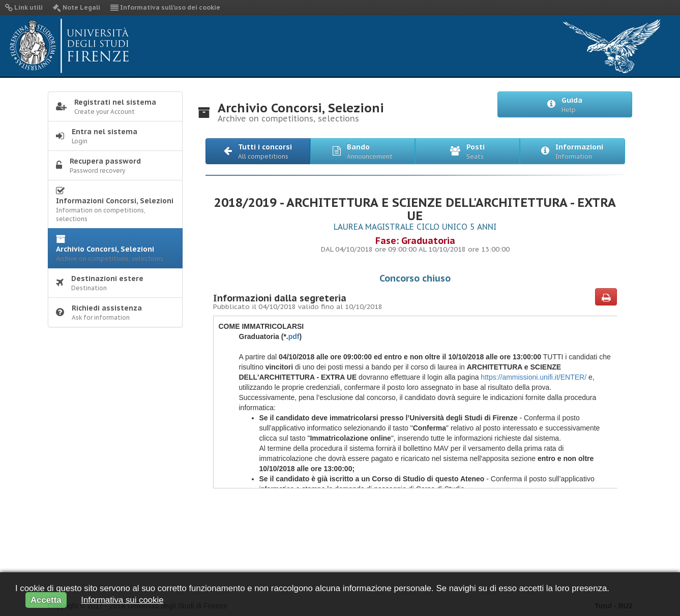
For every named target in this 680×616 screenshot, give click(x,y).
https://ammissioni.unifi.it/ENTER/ (533, 377)
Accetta (46, 600)
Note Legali (77, 7)
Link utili (24, 7)
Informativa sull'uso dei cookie (165, 7)
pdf (294, 336)
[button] (258, 151)
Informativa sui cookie (122, 600)
